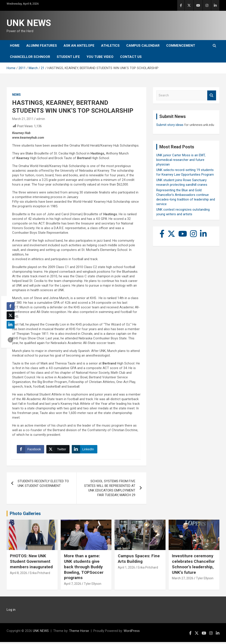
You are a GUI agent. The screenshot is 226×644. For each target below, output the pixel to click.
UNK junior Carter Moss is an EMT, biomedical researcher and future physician (181, 160)
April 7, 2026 (73, 585)
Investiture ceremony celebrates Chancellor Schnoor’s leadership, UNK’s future (193, 566)
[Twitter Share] (59, 450)
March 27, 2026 (183, 580)
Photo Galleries (25, 515)
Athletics (110, 46)
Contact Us (131, 57)
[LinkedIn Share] (85, 450)
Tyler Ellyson (93, 585)
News (16, 95)
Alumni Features (42, 46)
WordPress (132, 633)
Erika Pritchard (40, 575)
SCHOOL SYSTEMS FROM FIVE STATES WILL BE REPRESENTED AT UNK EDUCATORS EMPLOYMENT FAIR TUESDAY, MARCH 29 (110, 490)
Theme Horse (79, 633)
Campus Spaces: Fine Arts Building (139, 561)
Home (15, 46)
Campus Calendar (143, 46)
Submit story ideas (170, 125)
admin (41, 119)
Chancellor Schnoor (30, 57)
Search (212, 95)
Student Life (68, 57)
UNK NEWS (29, 23)
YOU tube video (100, 57)
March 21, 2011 (23, 119)
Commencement (181, 46)
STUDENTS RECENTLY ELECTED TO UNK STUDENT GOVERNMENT (43, 485)
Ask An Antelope (79, 46)
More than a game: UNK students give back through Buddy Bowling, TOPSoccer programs (84, 569)
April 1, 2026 (126, 569)
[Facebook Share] (31, 450)
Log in (11, 612)
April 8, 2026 (19, 575)
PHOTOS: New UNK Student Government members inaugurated (31, 563)
